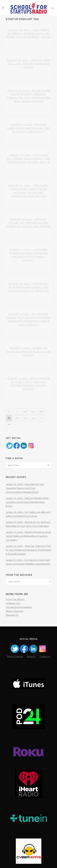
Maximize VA (12, 615)
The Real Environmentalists (19, 607)
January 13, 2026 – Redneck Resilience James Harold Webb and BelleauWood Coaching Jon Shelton (28, 536)
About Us (31, 656)
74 (33, 418)
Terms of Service (15, 656)
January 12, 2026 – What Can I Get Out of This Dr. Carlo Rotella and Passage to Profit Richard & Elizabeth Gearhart (28, 550)
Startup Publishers (15, 611)
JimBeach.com (13, 603)
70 (41, 412)
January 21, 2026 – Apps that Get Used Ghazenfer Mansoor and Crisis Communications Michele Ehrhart (25, 488)
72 (17, 418)
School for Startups (15, 599)
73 (25, 418)
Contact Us (45, 656)
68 (25, 412)
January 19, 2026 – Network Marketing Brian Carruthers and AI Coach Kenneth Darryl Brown (27, 502)
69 (33, 412)
